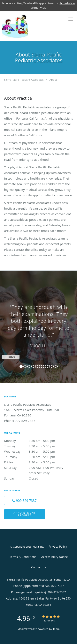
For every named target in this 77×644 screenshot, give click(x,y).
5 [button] (37, 366)
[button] (71, 19)
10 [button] (56, 366)
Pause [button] (11, 357)
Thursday (34, 457)
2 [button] (25, 366)
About (53, 80)
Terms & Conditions (23, 557)
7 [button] (44, 366)
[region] (38, 323)
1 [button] (21, 366)
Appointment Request (25, 514)
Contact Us (39, 567)
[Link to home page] (19, 26)
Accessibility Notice (55, 557)
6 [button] (41, 366)
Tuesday (34, 446)
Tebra (56, 629)
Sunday (34, 478)
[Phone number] (25, 500)
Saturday (34, 468)
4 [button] (33, 366)
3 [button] (29, 366)
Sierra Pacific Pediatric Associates (24, 80)
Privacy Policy (58, 546)
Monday (34, 441)
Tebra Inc (38, 547)
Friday (34, 462)
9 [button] (52, 366)
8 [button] (48, 366)
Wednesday (34, 451)
